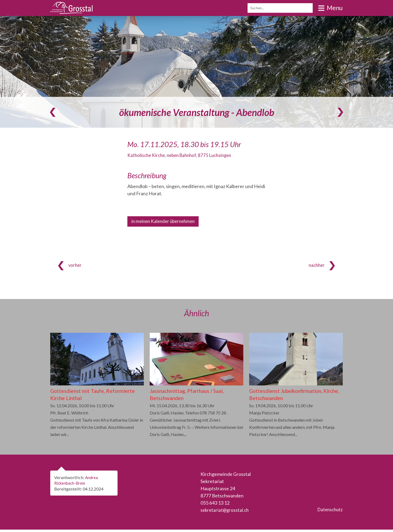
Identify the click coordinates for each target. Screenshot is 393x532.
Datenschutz (329, 512)
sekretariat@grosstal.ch (225, 512)
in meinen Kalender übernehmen (165, 222)
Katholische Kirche (183, 155)
